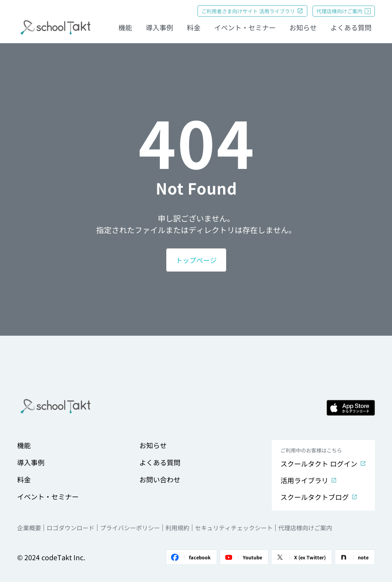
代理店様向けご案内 (344, 11)
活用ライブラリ (309, 480)
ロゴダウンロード (71, 528)
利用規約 (177, 528)
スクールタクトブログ (319, 497)
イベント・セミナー (245, 27)
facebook (190, 557)
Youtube (243, 557)
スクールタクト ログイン (323, 464)
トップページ (196, 260)
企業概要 (29, 528)
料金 (194, 27)
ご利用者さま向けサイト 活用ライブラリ (252, 11)
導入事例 (159, 27)
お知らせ (303, 27)
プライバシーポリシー (130, 528)
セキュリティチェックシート (234, 528)
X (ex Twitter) (300, 557)
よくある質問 (351, 27)
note (354, 557)
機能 (125, 27)
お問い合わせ (160, 479)
